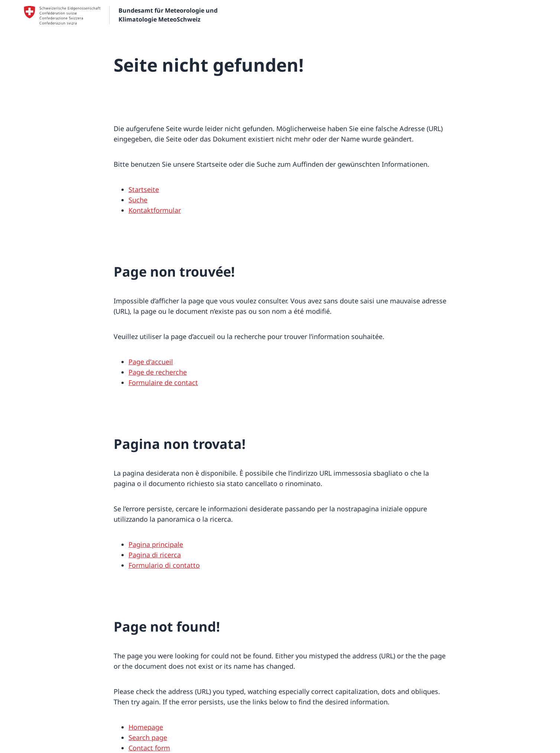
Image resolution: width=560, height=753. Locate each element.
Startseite (144, 189)
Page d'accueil (151, 362)
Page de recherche (158, 372)
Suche (138, 200)
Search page (148, 737)
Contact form (149, 748)
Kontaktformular (155, 210)
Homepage (146, 727)
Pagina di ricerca (155, 555)
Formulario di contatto (164, 565)
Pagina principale (156, 544)
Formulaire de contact (163, 382)
